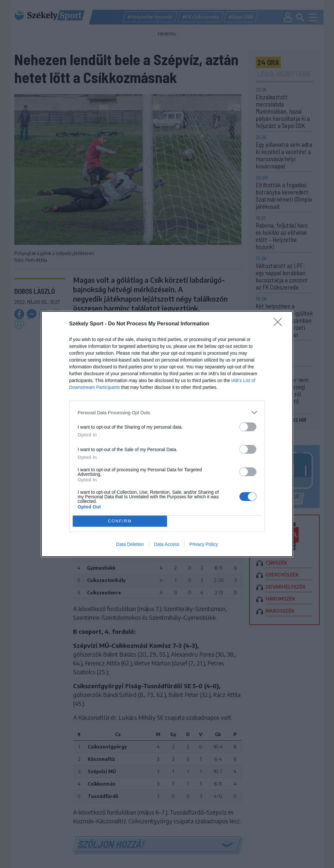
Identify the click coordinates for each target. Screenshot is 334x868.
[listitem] (167, 413)
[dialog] (167, 434)
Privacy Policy (204, 544)
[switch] (248, 427)
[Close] (280, 324)
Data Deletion (130, 544)
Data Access (167, 544)
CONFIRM (120, 521)
